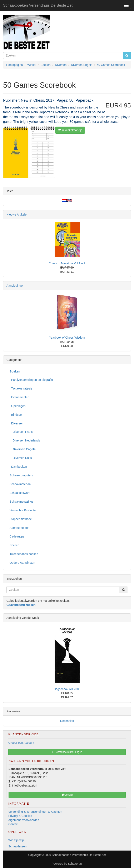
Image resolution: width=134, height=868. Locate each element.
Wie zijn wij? (16, 840)
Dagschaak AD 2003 (67, 689)
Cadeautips (17, 536)
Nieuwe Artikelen (17, 215)
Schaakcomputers (21, 475)
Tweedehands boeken (24, 554)
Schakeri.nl (75, 864)
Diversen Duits (21, 458)
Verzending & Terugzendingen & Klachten (35, 812)
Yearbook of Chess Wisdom (67, 338)
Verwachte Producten (23, 510)
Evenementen (19, 397)
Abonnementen (19, 528)
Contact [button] (67, 795)
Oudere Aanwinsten (22, 563)
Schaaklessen (17, 846)
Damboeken (18, 467)
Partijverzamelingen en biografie (31, 380)
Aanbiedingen (15, 286)
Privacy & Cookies (20, 816)
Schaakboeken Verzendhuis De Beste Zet (38, 5)
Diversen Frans (21, 432)
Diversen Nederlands (25, 440)
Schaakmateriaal (20, 484)
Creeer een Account (21, 743)
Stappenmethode (21, 519)
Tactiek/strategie (21, 388)
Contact (13, 824)
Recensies (67, 721)
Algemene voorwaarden (24, 820)
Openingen (18, 406)
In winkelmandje (70, 130)
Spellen (14, 545)
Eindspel (16, 415)
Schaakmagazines (21, 502)
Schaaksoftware (20, 493)
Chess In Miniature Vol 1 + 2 (67, 263)
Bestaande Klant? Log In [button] (67, 752)
